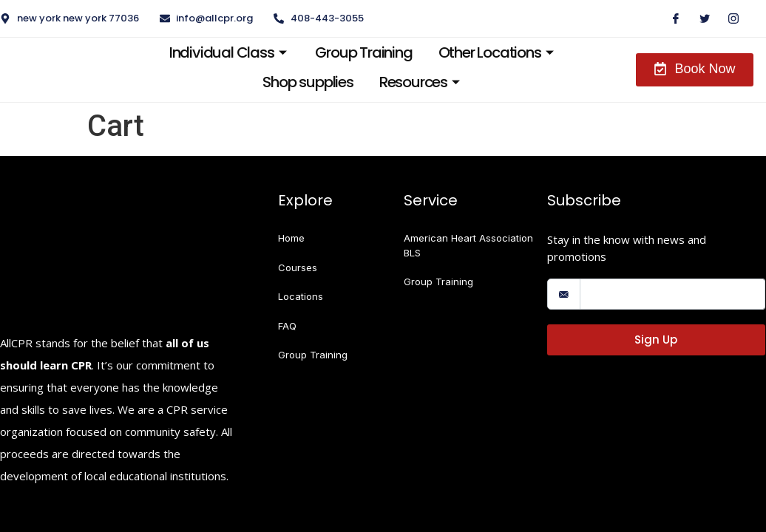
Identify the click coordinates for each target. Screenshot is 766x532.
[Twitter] (699, 18)
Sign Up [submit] (656, 340)
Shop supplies (299, 82)
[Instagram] (728, 18)
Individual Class (218, 52)
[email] (672, 294)
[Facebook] (670, 18)
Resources (415, 82)
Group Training (356, 52)
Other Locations (494, 52)
